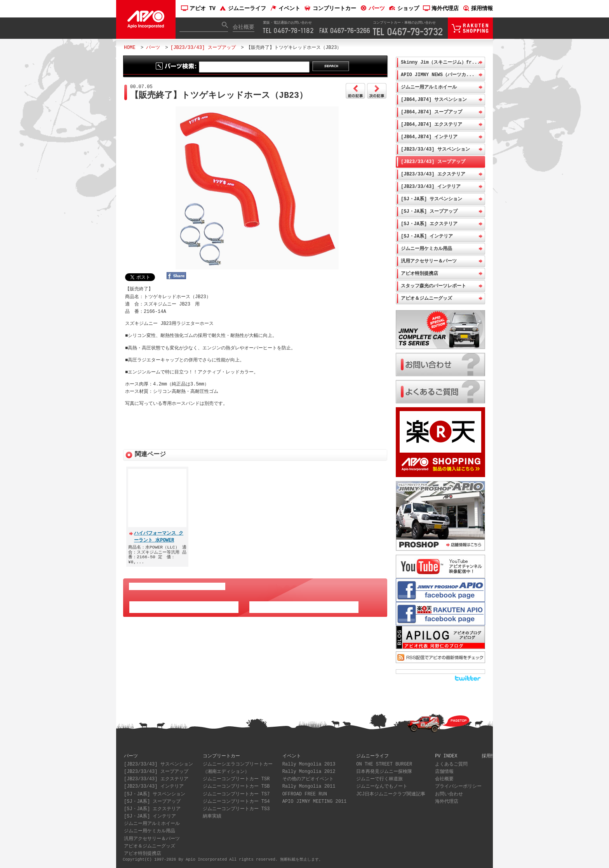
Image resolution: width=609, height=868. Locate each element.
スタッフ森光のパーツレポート (433, 286)
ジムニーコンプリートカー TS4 (236, 802)
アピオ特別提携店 (419, 273)
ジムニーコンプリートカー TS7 (236, 794)
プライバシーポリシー (458, 787)
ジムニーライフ (243, 9)
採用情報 (478, 9)
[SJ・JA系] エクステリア (429, 224)
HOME (130, 48)
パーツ (372, 9)
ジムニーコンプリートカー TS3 (236, 809)
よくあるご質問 (451, 765)
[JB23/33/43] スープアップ (203, 48)
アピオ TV (198, 9)
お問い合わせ (449, 794)
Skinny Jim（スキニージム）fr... (440, 62)
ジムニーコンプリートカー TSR (236, 779)
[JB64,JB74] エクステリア (432, 124)
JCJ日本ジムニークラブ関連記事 (391, 794)
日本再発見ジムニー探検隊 (384, 772)
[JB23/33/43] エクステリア (433, 174)
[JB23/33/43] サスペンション (435, 149)
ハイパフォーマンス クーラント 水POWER (159, 534)
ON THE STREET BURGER (384, 765)
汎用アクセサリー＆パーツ (429, 261)
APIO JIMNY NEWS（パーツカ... (438, 75)
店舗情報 (444, 772)
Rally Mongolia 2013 (309, 765)
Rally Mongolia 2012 (309, 772)
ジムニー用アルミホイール (429, 87)
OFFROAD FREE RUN (305, 794)
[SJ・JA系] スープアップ (429, 211)
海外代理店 (441, 9)
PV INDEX (446, 756)
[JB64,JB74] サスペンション (434, 100)
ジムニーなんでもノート (382, 787)
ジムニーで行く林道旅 (379, 779)
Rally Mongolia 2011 (309, 787)
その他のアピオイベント (308, 779)
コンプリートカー (330, 9)
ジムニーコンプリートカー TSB (236, 787)
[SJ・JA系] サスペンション (432, 199)
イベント (285, 9)
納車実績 (212, 817)
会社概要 (244, 27)
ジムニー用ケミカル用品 (426, 249)
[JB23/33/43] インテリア (431, 187)
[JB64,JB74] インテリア (429, 137)
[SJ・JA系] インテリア (427, 236)
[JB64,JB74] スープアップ (432, 112)
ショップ (404, 9)
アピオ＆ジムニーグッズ (426, 298)
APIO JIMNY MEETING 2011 (315, 802)
